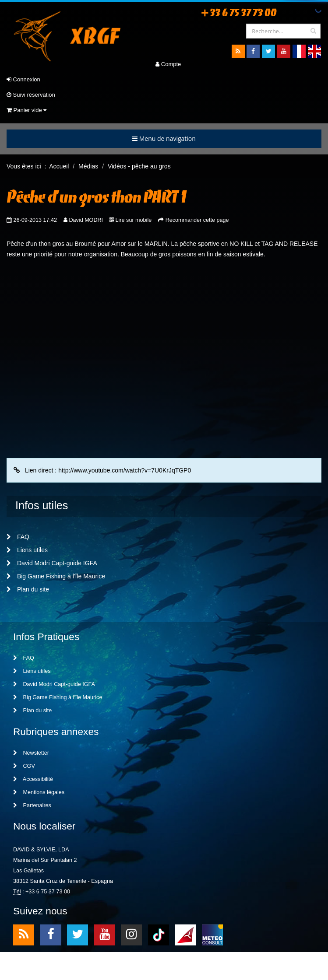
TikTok (159, 934)
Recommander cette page (197, 220)
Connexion (23, 79)
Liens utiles (27, 550)
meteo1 (185, 934)
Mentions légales (39, 792)
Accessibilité (33, 779)
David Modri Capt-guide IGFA (52, 563)
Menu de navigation (164, 138)
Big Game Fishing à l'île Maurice (56, 576)
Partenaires (32, 805)
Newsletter (31, 753)
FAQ (18, 537)
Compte (168, 64)
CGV (24, 766)
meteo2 (212, 934)
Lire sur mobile (134, 220)
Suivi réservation (31, 95)
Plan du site (28, 589)
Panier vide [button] (26, 110)
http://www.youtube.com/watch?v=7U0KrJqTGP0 (125, 470)
